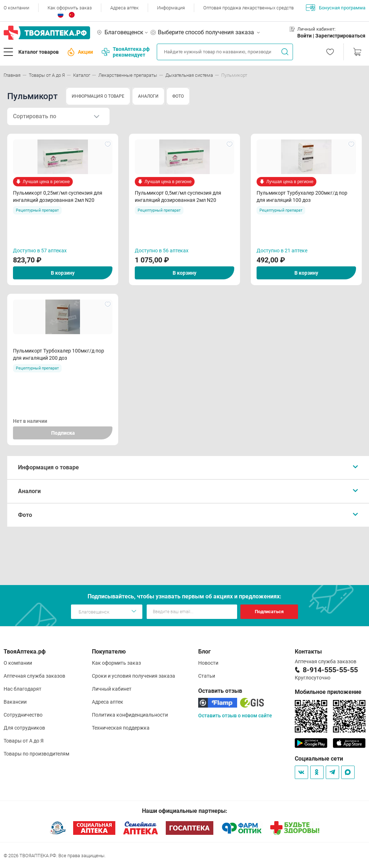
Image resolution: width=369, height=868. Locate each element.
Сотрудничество (23, 715)
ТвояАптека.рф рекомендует (126, 52)
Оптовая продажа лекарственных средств (248, 8)
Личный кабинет (112, 689)
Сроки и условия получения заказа (134, 676)
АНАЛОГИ (148, 96)
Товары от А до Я (24, 741)
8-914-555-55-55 (330, 670)
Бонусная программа (336, 8)
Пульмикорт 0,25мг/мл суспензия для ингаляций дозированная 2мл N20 (58, 196)
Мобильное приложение (328, 692)
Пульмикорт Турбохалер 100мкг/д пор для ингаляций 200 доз (59, 354)
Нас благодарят (23, 689)
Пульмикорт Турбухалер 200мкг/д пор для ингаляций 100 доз (302, 196)
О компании (16, 8)
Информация (171, 8)
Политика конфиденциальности (130, 715)
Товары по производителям (36, 754)
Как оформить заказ (70, 8)
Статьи (207, 676)
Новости (208, 663)
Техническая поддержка (121, 728)
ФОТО (178, 96)
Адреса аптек (125, 8)
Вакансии (15, 702)
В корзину (63, 273)
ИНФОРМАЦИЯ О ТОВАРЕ (98, 96)
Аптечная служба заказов (34, 676)
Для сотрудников (24, 728)
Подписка (63, 433)
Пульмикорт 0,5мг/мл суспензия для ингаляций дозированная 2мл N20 (178, 196)
